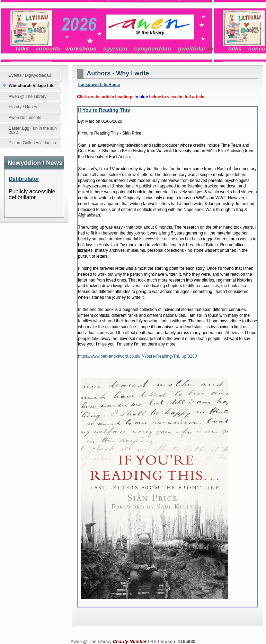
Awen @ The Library (133, 31)
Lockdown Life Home (99, 85)
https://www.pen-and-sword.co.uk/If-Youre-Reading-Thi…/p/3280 (137, 356)
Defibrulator (24, 179)
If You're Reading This (104, 110)
